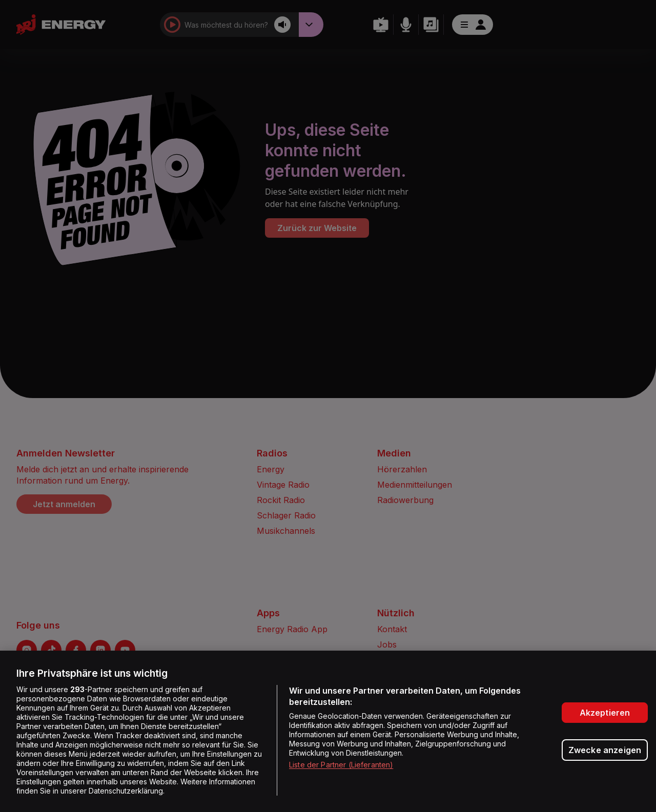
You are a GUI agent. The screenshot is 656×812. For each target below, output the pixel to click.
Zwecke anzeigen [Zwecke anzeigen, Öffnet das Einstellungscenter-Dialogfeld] (605, 750)
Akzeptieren (605, 713)
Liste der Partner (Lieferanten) (341, 765)
